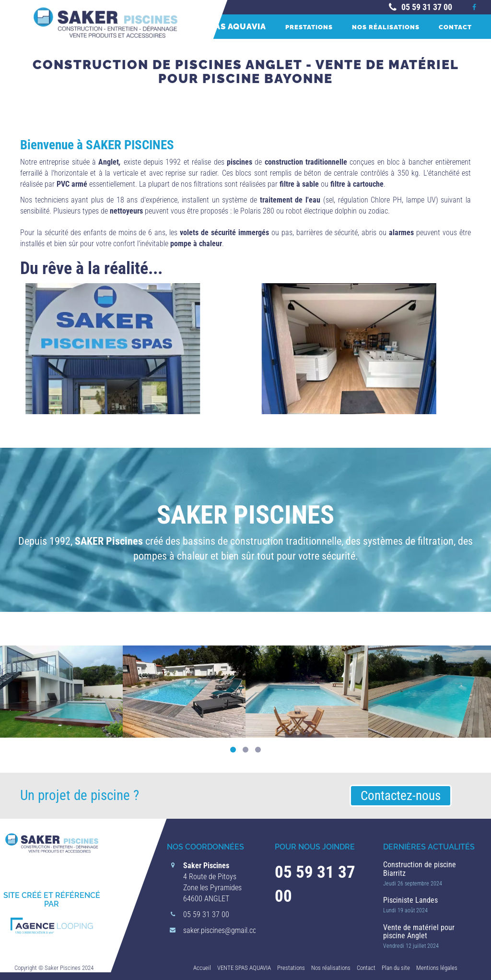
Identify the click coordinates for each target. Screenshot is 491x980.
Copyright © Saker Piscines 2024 (54, 968)
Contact (455, 27)
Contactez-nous (401, 796)
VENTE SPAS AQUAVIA (220, 26)
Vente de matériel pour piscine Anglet (419, 932)
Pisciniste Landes (410, 900)
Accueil (202, 968)
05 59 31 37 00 (420, 7)
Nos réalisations (386, 27)
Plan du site (396, 968)
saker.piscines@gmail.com (223, 930)
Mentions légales (437, 968)
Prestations (309, 27)
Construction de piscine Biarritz (420, 869)
